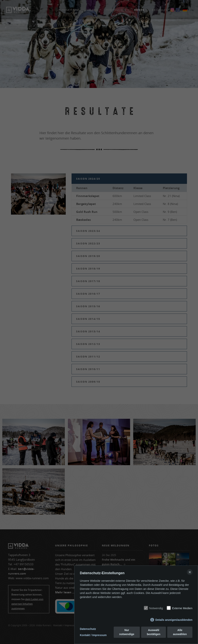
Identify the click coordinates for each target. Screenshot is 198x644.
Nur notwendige (127, 632)
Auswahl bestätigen (154, 632)
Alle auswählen (180, 632)
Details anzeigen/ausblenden (174, 620)
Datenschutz (88, 629)
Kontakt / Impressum (93, 635)
